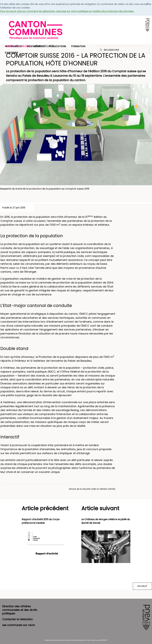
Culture (37, 46)
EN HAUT (142, 586)
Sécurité (49, 46)
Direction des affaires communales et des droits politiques (20, 610)
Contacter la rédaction (17, 619)
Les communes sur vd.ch (19, 625)
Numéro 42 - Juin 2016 (18, 46)
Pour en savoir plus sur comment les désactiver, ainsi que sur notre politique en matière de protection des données (67, 11)
